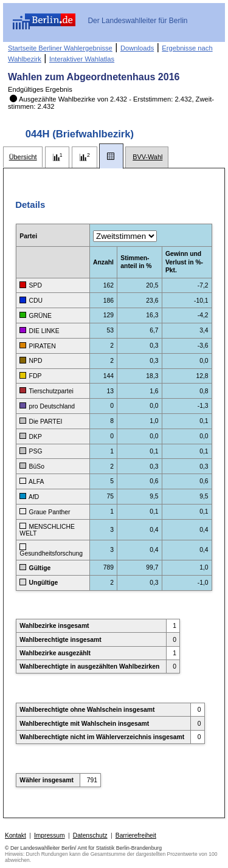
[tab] (23, 157)
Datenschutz (90, 835)
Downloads (137, 48)
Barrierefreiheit (136, 835)
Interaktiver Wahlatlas (82, 59)
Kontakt (16, 835)
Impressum (50, 835)
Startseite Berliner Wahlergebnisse (60, 48)
